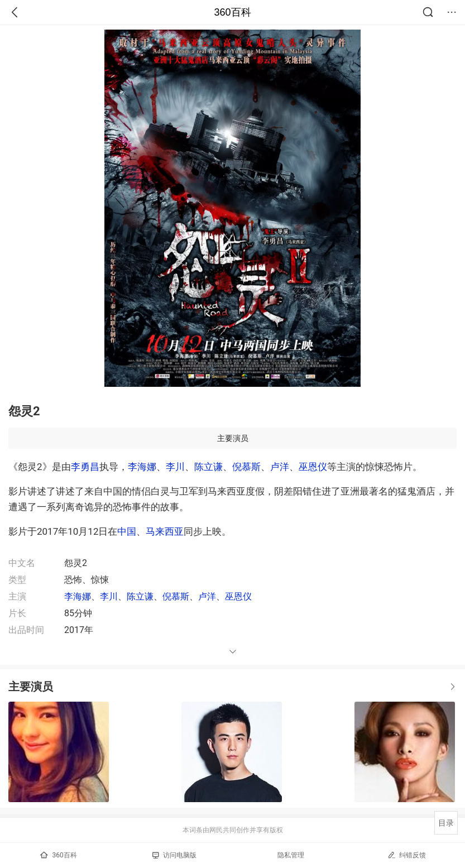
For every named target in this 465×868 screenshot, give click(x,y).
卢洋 (280, 467)
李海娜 (142, 467)
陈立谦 (208, 467)
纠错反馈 (407, 855)
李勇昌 (85, 467)
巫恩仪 (313, 467)
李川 (175, 467)
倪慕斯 (246, 467)
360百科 (232, 12)
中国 (127, 531)
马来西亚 (165, 531)
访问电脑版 (174, 855)
